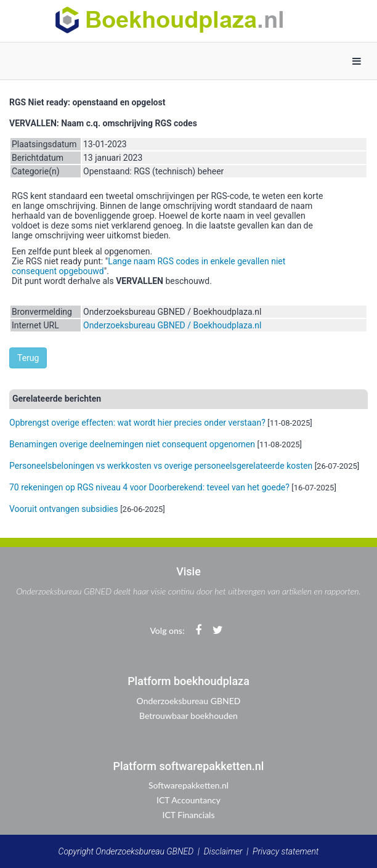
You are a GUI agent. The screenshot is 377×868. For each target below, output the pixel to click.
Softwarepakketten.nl (188, 785)
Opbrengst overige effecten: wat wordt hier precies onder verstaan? (137, 423)
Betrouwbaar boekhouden (188, 716)
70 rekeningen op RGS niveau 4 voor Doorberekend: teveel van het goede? (149, 487)
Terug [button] (28, 358)
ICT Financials (189, 815)
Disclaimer (223, 851)
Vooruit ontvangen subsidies (64, 509)
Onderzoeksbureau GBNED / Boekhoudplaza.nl (172, 325)
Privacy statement (286, 851)
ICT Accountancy (188, 800)
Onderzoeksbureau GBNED (189, 701)
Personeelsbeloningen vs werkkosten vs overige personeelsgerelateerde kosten (161, 466)
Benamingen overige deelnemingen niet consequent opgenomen (132, 444)
